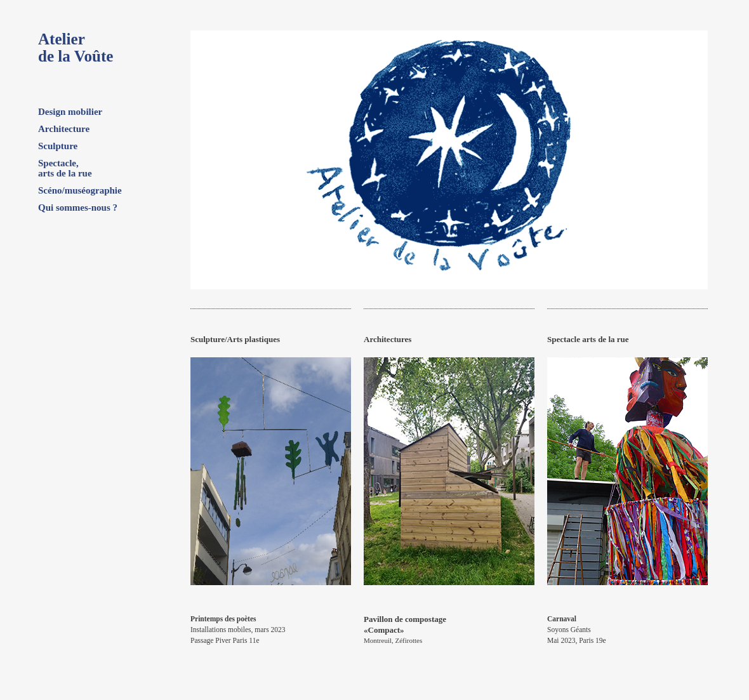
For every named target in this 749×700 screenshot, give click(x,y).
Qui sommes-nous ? (78, 208)
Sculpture (58, 146)
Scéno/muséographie (80, 190)
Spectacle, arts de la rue (65, 168)
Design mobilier (70, 112)
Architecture (64, 129)
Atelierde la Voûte (76, 48)
